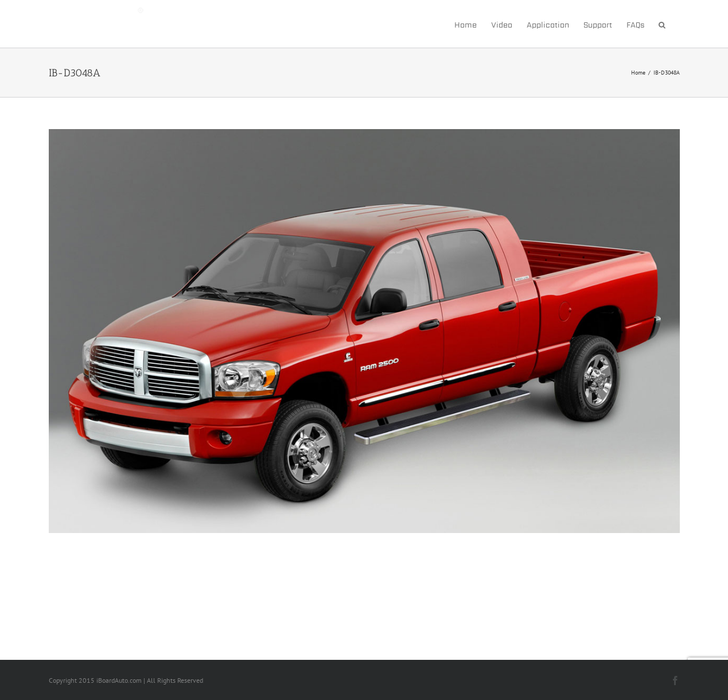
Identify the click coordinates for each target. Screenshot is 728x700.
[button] (662, 24)
